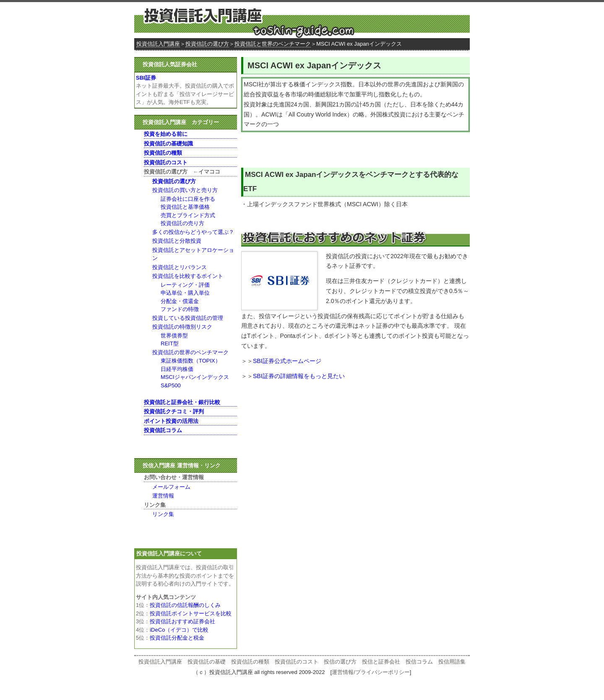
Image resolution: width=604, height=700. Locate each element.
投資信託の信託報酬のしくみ (185, 605)
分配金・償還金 (180, 301)
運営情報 (163, 496)
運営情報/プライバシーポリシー (371, 672)
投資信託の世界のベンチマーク (190, 352)
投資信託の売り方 (182, 223)
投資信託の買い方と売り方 (185, 190)
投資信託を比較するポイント (188, 276)
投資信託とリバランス (180, 267)
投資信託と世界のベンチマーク (273, 44)
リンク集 (163, 514)
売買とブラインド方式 (188, 215)
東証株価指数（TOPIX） (191, 361)
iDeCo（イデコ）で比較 (179, 630)
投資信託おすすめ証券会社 (182, 621)
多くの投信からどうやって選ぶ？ (193, 232)
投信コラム (419, 662)
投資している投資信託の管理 (188, 318)
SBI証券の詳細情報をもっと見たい (299, 376)
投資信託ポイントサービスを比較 (191, 613)
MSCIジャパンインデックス (195, 377)
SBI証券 (146, 78)
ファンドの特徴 (180, 309)
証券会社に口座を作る (188, 199)
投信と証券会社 (381, 662)
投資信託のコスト (297, 662)
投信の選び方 (340, 662)
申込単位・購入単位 (185, 293)
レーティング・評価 (185, 285)
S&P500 (171, 385)
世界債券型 (174, 336)
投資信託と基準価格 (185, 207)
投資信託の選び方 (207, 44)
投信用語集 (452, 662)
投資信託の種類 (250, 662)
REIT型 (170, 344)
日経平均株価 (177, 369)
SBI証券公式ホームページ (287, 361)
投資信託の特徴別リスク (182, 327)
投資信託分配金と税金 (177, 638)
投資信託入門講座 (158, 44)
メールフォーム (171, 487)
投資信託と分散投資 (177, 241)
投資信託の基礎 (207, 662)
